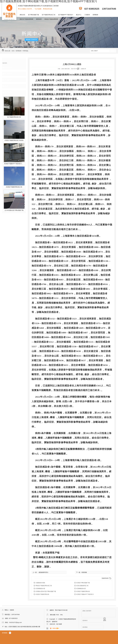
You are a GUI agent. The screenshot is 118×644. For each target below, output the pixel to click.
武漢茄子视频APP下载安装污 (85, 594)
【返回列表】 (105, 578)
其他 (7, 86)
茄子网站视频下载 (33, 15)
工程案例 (87, 15)
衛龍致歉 (84, 572)
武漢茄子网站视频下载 (83, 583)
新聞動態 (95, 15)
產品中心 (79, 15)
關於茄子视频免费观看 (27, 19)
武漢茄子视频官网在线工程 (14, 187)
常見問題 (8, 80)
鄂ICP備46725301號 (61, 610)
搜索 (113, 51)
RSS (58, 615)
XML (61, 615)
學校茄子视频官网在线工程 (44, 586)
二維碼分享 (83, 69)
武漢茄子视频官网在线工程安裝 (14, 140)
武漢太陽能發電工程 (82, 586)
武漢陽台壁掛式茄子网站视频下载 (46, 591)
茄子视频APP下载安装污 (66, 15)
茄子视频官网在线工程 (49, 15)
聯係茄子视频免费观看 (51, 19)
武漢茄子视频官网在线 (83, 591)
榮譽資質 (39, 19)
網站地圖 (53, 615)
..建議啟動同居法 (43, 572)
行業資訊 (8, 74)
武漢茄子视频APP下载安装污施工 (14, 164)
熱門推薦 (8, 92)
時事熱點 (26, 51)
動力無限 (59, 624)
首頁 (13, 51)
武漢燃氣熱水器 (40, 588)
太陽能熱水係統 (40, 583)
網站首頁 (22, 15)
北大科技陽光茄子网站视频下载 (14, 210)
